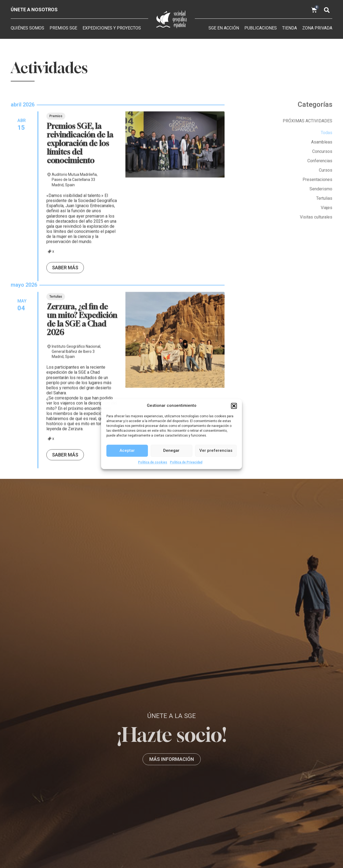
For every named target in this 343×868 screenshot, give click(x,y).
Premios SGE (63, 28)
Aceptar (127, 450)
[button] (234, 406)
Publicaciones (261, 28)
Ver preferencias (216, 450)
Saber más (65, 413)
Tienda (290, 28)
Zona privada (317, 28)
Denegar (171, 450)
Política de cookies (153, 462)
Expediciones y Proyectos (112, 28)
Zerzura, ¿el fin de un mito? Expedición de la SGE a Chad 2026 (82, 465)
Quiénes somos (27, 28)
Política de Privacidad (186, 462)
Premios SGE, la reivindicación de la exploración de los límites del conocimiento (80, 289)
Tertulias (56, 442)
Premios (56, 261)
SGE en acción (224, 28)
